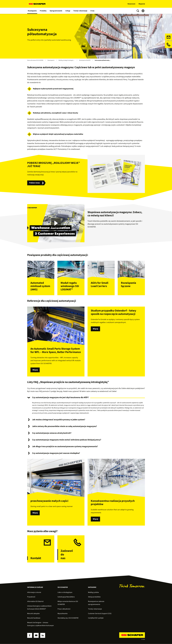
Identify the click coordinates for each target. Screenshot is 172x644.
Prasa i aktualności (64, 609)
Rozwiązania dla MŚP (85, 60)
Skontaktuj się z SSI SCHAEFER (68, 618)
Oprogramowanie (56, 11)
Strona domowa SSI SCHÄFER (35, 60)
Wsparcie (142, 4)
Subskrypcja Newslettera (66, 597)
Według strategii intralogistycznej (67, 60)
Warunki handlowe (34, 618)
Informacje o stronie (34, 592)
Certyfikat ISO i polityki (96, 618)
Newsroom (131, 4)
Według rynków (93, 592)
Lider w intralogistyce (65, 592)
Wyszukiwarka (63, 614)
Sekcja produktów (94, 597)
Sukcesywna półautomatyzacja (103, 60)
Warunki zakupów (33, 614)
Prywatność (31, 597)
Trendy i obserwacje (80, 11)
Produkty (43, 11)
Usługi (68, 11)
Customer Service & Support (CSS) (100, 614)
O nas (92, 11)
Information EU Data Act (35, 601)
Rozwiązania (32, 11)
